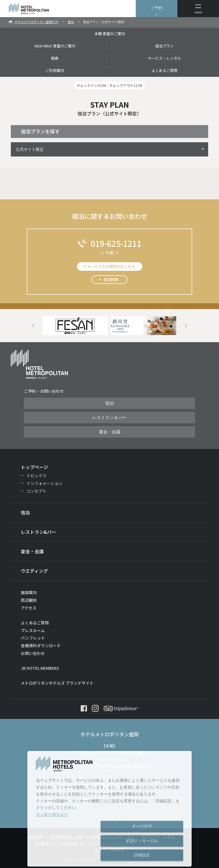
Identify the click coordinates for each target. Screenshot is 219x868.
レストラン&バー (38, 532)
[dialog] (109, 809)
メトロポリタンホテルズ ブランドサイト (57, 683)
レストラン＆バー (109, 418)
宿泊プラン (164, 46)
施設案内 (29, 592)
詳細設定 (142, 855)
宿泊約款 (111, 279)
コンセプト (36, 491)
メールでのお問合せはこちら (111, 266)
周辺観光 (29, 600)
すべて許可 (142, 826)
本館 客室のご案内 (110, 34)
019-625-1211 (116, 243)
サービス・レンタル (164, 58)
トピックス (36, 476)
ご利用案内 (55, 70)
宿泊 (71, 22)
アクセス (29, 608)
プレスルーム (33, 630)
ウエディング (34, 571)
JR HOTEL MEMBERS (40, 668)
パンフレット (33, 638)
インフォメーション (44, 483)
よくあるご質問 (164, 70)
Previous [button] (33, 326)
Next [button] (186, 326)
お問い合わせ (33, 653)
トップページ (35, 467)
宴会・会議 (110, 432)
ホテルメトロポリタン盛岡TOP (36, 22)
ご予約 (157, 8)
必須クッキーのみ (142, 841)
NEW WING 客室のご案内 (55, 46)
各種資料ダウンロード (41, 646)
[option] (75, 326)
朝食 (55, 58)
